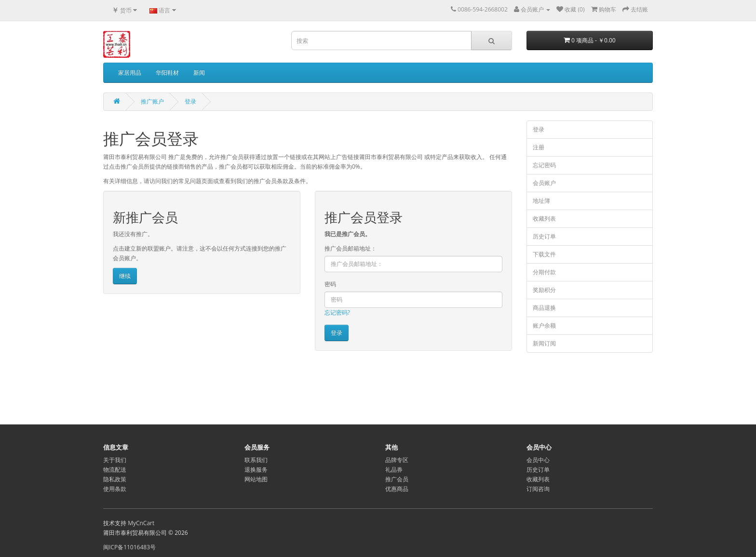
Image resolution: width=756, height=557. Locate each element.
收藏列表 (544, 219)
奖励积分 (544, 290)
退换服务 (256, 470)
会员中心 (538, 460)
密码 (330, 284)
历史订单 (544, 236)
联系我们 (256, 460)
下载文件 (544, 254)
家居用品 (130, 73)
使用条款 (115, 489)
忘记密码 (544, 165)
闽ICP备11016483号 (129, 547)
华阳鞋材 (167, 73)
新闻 (199, 73)
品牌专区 (397, 460)
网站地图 (256, 479)
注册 (539, 147)
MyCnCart (141, 523)
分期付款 (544, 272)
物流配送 (115, 470)
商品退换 (544, 308)
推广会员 (397, 479)
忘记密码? (337, 312)
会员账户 (544, 183)
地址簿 (541, 201)
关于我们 (115, 460)
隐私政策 (115, 479)
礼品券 (394, 470)
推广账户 (152, 101)
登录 (190, 101)
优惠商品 (397, 489)
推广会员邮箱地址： (351, 248)
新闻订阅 (544, 343)
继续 (125, 276)
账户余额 (544, 325)
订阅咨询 (538, 489)
